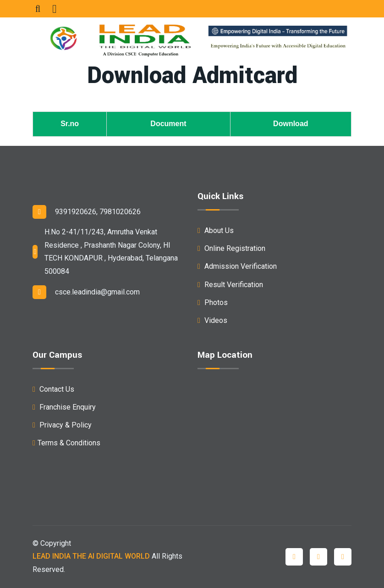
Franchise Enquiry (64, 407)
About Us (216, 230)
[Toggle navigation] (54, 9)
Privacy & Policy (62, 425)
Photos (213, 302)
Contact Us (53, 389)
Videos (212, 320)
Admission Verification (237, 266)
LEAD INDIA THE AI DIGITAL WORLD (91, 556)
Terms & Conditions (66, 443)
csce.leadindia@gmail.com (86, 292)
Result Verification (230, 285)
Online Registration (231, 248)
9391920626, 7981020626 (87, 212)
